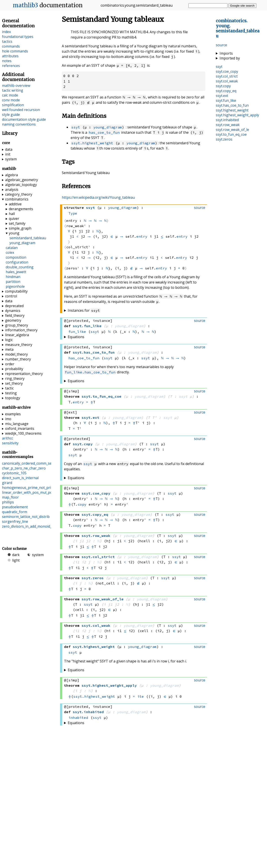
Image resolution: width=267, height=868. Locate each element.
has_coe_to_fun (104, 132)
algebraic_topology (21, 185)
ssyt (76, 127)
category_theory (19, 194)
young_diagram (108, 127)
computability (16, 291)
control (11, 296)
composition (16, 257)
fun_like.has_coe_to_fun (90, 372)
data (9, 149)
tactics (7, 41)
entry (142, 236)
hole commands (15, 51)
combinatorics (17, 199)
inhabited (78, 717)
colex (10, 252)
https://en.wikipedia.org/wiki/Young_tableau (98, 197)
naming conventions (19, 124)
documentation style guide (24, 119)
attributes (10, 56)
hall (12, 214)
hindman (13, 277)
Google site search (242, 6)
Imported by (230, 58)
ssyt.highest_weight (92, 143)
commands (11, 46)
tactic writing (13, 90)
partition (13, 282)
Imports (226, 53)
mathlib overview (16, 85)
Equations (76, 337)
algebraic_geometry (22, 180)
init (8, 154)
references (11, 66)
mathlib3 (25, 5)
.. (238, 28)
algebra (11, 175)
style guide (11, 115)
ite (141, 696)
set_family (17, 223)
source (221, 45)
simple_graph (20, 228)
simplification (13, 105)
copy (82, 504)
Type (73, 213)
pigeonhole (15, 286)
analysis (12, 189)
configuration (17, 262)
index (6, 32)
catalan (12, 248)
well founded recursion (21, 110)
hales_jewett (16, 272)
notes (7, 61)
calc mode (10, 95)
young (14, 233)
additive (15, 204)
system (11, 159)
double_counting (20, 267)
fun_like (77, 331)
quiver (14, 219)
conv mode (11, 100)
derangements (21, 209)
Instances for (84, 310)
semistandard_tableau (28, 238)
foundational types (18, 37)
